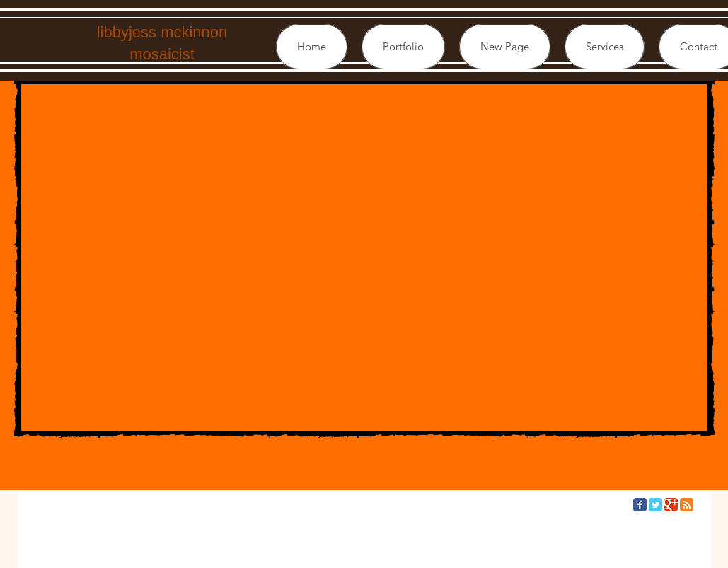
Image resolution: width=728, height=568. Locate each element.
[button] (403, 47)
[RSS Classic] (687, 505)
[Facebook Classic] (640, 505)
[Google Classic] (671, 505)
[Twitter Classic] (655, 505)
